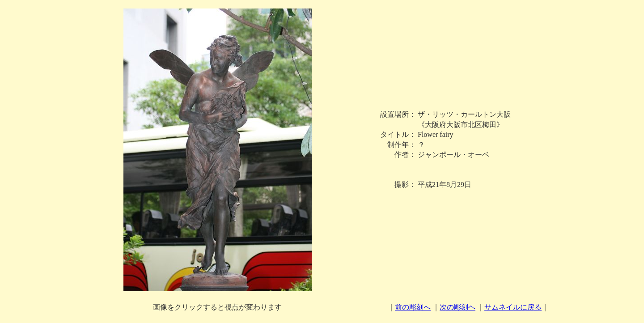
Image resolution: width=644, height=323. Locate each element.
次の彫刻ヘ (458, 307)
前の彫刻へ (413, 307)
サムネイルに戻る (513, 307)
